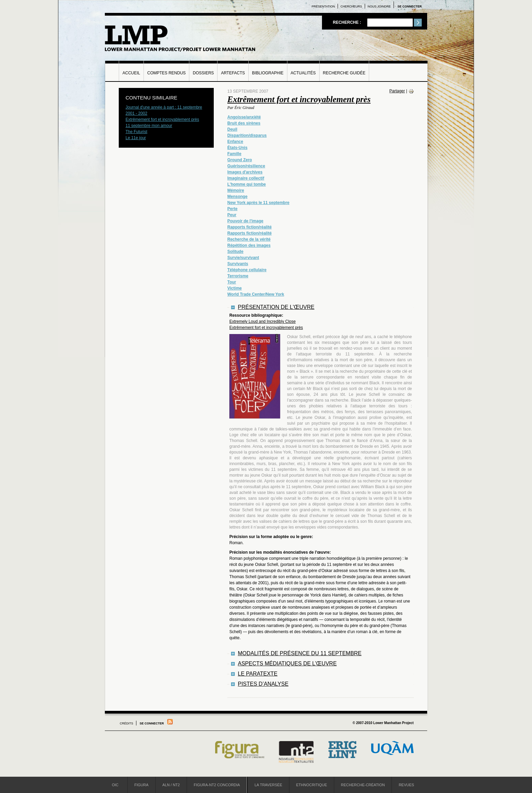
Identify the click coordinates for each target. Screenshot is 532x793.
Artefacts (233, 73)
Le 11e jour (136, 138)
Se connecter (410, 6)
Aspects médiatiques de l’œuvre (287, 663)
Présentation (324, 6)
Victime (234, 288)
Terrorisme (238, 276)
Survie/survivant (243, 258)
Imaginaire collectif (246, 178)
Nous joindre (379, 6)
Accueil (131, 73)
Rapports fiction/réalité (250, 227)
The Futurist (136, 132)
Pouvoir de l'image (245, 221)
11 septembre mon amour (149, 126)
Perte (232, 209)
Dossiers (203, 73)
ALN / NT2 (171, 785)
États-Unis (237, 148)
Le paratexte (258, 674)
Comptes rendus (166, 73)
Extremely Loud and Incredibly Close (262, 321)
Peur (232, 215)
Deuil (232, 129)
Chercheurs (351, 6)
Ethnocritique (312, 785)
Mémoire (236, 190)
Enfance (235, 142)
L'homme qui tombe (247, 184)
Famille (234, 154)
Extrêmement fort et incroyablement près (299, 99)
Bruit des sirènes (244, 123)
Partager (397, 91)
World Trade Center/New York (256, 294)
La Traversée (268, 785)
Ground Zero (240, 160)
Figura (141, 785)
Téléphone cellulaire (247, 270)
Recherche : (348, 22)
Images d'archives (245, 172)
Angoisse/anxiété (244, 117)
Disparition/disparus (247, 135)
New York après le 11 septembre (258, 203)
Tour (232, 282)
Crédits (127, 723)
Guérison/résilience (246, 166)
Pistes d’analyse (263, 684)
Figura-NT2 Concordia (217, 785)
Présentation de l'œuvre (276, 307)
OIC (115, 785)
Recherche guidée (344, 73)
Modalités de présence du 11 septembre (300, 653)
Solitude (235, 252)
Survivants (238, 264)
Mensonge (237, 197)
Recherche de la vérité (249, 239)
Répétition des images (249, 245)
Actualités (303, 73)
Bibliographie (268, 73)
